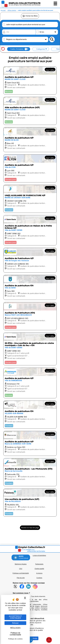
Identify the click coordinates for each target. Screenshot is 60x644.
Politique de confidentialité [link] (15, 634)
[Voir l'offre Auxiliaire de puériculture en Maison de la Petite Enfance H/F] (30, 230)
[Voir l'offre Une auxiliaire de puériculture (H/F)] (30, 503)
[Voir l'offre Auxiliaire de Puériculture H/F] (30, 260)
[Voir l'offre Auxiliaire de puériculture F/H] (30, 287)
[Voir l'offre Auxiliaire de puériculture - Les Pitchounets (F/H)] (30, 472)
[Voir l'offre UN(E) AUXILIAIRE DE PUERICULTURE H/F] (30, 199)
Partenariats (39, 564)
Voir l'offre (50, 70)
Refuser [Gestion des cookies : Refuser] (15, 623)
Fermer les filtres (30, 16)
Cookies (39, 578)
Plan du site (21, 578)
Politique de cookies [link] (15, 639)
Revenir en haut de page (30, 528)
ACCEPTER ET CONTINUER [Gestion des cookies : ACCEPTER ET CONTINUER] (15, 617)
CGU (21, 569)
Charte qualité (39, 569)
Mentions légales (21, 564)
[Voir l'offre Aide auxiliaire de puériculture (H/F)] (30, 111)
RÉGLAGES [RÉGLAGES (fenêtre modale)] (15, 628)
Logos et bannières (39, 555)
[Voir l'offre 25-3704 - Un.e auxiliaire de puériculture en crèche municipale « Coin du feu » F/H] (30, 349)
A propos (39, 573)
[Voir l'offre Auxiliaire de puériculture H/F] (30, 80)
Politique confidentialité (21, 573)
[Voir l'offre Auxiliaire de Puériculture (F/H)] (30, 316)
